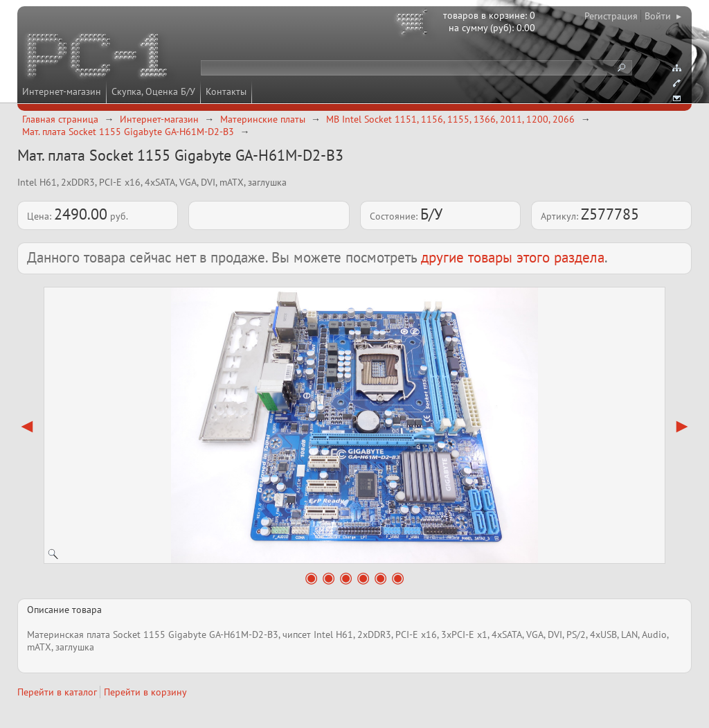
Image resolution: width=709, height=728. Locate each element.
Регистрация (611, 16)
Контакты (226, 91)
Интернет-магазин (62, 91)
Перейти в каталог (57, 692)
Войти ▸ (663, 16)
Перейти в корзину (145, 692)
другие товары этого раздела (513, 257)
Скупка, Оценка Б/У (153, 91)
